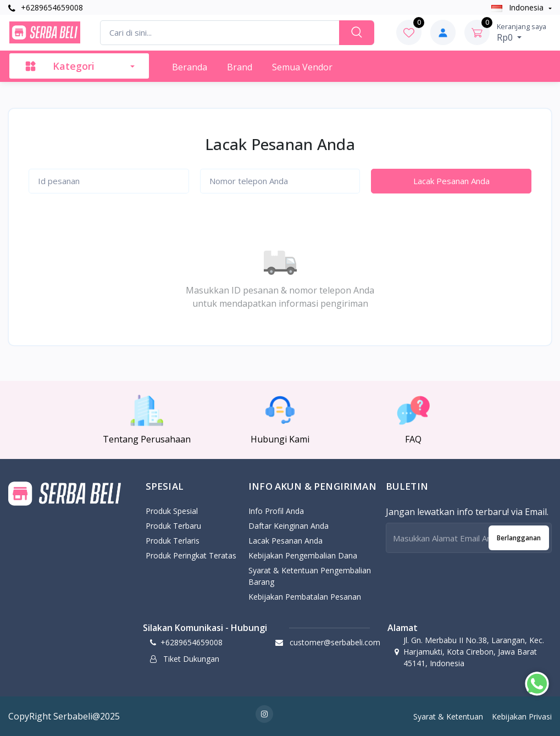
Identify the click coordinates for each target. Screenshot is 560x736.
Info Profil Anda (276, 511)
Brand (240, 67)
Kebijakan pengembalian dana (303, 555)
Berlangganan (519, 538)
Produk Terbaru (173, 526)
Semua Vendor (302, 67)
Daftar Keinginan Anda (289, 526)
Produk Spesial (172, 511)
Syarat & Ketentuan (448, 716)
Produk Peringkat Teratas (191, 555)
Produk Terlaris (173, 541)
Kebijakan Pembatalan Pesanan (305, 597)
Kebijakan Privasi (522, 716)
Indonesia (519, 7)
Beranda (190, 67)
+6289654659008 (46, 7)
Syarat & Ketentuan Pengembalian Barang (310, 576)
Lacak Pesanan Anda (451, 181)
